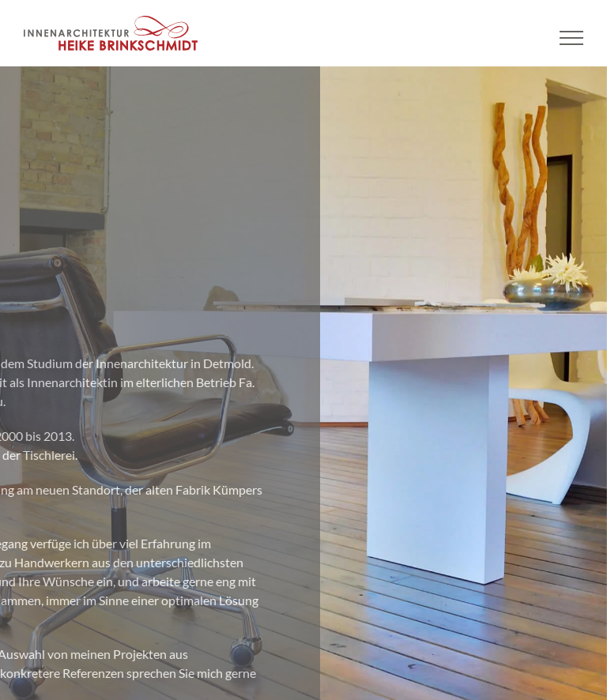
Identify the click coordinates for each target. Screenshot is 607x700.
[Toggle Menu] (572, 38)
